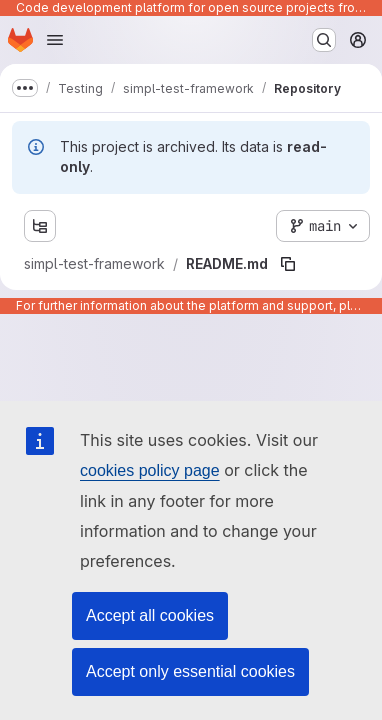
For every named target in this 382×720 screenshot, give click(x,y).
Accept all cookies (150, 615)
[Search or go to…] (324, 40)
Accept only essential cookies (190, 671)
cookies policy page (150, 470)
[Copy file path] (288, 264)
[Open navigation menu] (55, 40)
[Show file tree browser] (40, 226)
